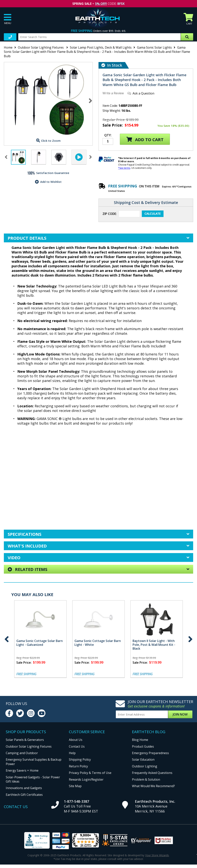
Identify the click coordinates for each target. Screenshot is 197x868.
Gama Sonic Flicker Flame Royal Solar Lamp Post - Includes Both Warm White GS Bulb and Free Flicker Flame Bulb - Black (81, 647)
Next (90, 101)
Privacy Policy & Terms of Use (90, 773)
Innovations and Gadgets (24, 788)
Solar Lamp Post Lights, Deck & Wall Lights (101, 47)
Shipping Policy (80, 759)
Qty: (108, 135)
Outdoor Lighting (145, 766)
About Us (76, 740)
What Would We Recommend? (153, 786)
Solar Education (143, 759)
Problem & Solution (146, 779)
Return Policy (78, 766)
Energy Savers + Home (22, 770)
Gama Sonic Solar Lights (154, 47)
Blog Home (140, 740)
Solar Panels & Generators (25, 740)
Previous (7, 639)
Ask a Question (143, 93)
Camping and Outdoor (22, 753)
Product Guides (143, 746)
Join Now (180, 714)
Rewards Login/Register (86, 779)
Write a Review (113, 93)
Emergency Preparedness (150, 753)
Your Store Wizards (157, 855)
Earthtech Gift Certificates (24, 795)
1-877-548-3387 (76, 801)
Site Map (75, 786)
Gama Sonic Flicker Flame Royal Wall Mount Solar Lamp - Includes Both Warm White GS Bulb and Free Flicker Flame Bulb (139, 647)
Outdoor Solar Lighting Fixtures (41, 47)
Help (72, 753)
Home (8, 47)
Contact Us (77, 746)
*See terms (124, 168)
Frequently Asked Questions (152, 773)
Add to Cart (145, 139)
